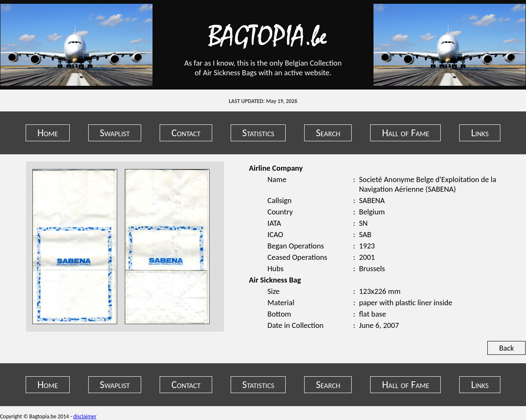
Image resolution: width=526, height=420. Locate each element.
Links (480, 133)
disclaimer (85, 416)
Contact (186, 133)
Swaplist (114, 133)
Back (506, 348)
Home (48, 133)
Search (328, 133)
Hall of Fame (406, 133)
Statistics (258, 133)
